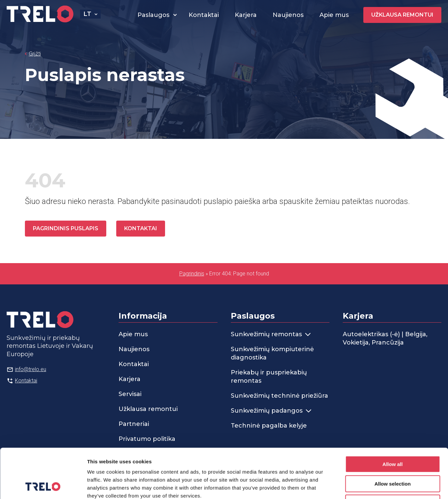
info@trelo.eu (31, 369)
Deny (393, 457)
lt (87, 14)
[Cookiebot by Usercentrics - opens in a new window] (43, 486)
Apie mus (334, 15)
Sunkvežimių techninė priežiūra (279, 396)
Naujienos (288, 15)
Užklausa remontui (402, 15)
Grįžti (35, 54)
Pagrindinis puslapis (66, 228)
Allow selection (392, 437)
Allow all (393, 418)
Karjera (246, 15)
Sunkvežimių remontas (271, 334)
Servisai (130, 394)
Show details (349, 486)
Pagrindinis (192, 274)
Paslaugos (153, 15)
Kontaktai (204, 15)
